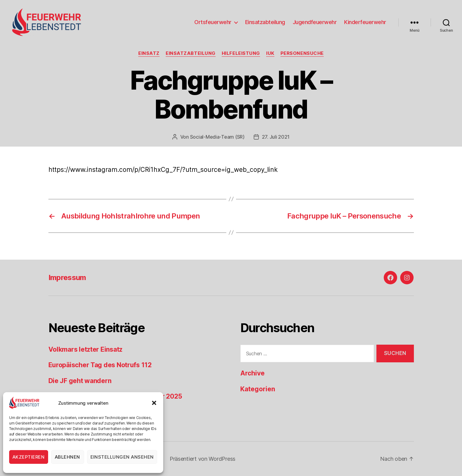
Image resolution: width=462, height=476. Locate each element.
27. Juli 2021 (276, 137)
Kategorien (258, 389)
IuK (270, 53)
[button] (154, 403)
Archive (252, 373)
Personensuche (302, 53)
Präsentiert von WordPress (203, 459)
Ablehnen (67, 457)
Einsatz (149, 53)
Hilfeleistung (241, 53)
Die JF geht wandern (80, 381)
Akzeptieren (29, 457)
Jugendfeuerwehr (315, 22)
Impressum (67, 277)
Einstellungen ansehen (122, 457)
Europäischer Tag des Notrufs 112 (100, 365)
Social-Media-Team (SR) (217, 137)
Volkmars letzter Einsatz (86, 349)
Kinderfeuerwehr (365, 22)
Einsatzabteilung (265, 22)
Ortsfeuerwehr (213, 22)
